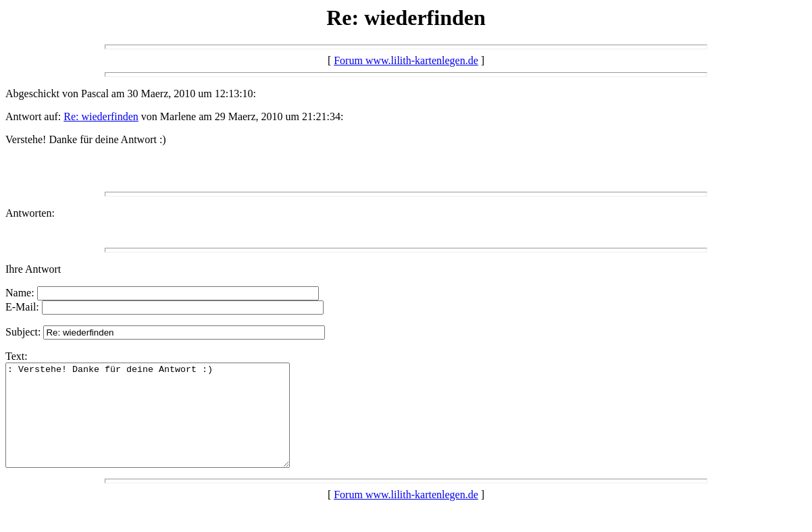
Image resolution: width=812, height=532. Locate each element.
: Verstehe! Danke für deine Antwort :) (164, 425)
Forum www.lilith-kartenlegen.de (406, 60)
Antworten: (30, 213)
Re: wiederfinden (101, 116)
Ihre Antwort (33, 269)
